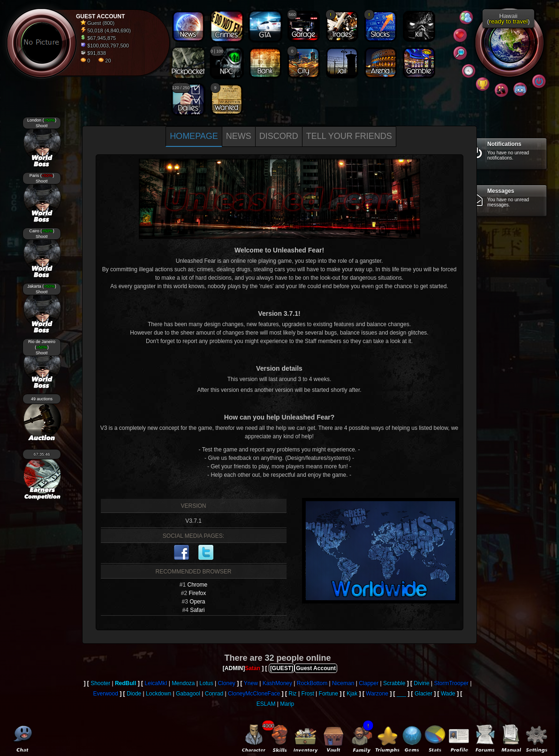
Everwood (106, 694)
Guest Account (316, 668)
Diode (134, 694)
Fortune (329, 694)
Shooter (100, 683)
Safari (197, 610)
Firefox (198, 593)
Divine (421, 683)
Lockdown (159, 694)
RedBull (125, 683)
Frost (307, 694)
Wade (448, 694)
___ (401, 694)
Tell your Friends (349, 136)
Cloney (226, 683)
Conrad (214, 694)
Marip (287, 704)
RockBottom (312, 683)
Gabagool (188, 694)
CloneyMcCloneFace (254, 694)
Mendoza (183, 683)
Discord (279, 136)
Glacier (423, 694)
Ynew (251, 683)
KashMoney (277, 683)
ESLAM (266, 704)
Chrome (198, 585)
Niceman (343, 683)
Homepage (194, 136)
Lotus (206, 683)
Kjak (352, 694)
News (239, 136)
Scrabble (394, 683)
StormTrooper (451, 683)
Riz (292, 694)
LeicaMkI (156, 683)
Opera (197, 602)
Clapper (369, 683)
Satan (253, 668)
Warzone (377, 694)
